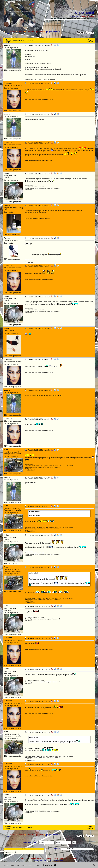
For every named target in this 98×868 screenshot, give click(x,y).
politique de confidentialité (67, 858)
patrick (92, 16)
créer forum (26, 858)
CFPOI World (11, 32)
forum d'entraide (37, 858)
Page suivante (90, 41)
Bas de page (8, 41)
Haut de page (8, 828)
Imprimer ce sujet (11, 852)
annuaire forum (50, 858)
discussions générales (35, 32)
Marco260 (85, 16)
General (21, 32)
